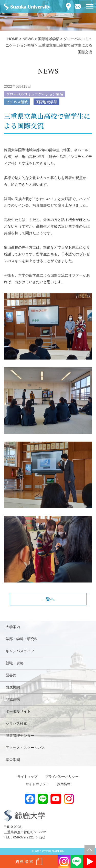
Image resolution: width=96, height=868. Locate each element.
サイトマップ (27, 777)
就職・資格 (15, 663)
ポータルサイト (18, 711)
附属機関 (13, 687)
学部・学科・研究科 (22, 639)
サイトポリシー (37, 784)
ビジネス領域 (17, 102)
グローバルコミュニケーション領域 (35, 94)
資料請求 (25, 861)
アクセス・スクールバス (25, 748)
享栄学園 (13, 760)
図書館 (11, 675)
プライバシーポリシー (62, 777)
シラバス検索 (16, 723)
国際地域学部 (46, 102)
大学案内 (13, 627)
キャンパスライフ (20, 651)
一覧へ (48, 599)
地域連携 (13, 699)
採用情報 (64, 784)
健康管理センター (20, 736)
